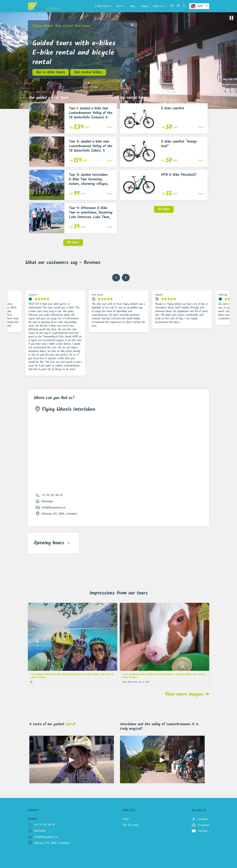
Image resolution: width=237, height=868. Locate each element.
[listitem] (55, 333)
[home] (44, 6)
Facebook (203, 819)
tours (69, 724)
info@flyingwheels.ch (53, 508)
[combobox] (199, 6)
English (197, 6)
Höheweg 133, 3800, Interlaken (59, 514)
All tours (73, 243)
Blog (133, 6)
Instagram (203, 825)
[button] (104, 6)
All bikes (164, 209)
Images (145, 6)
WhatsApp (47, 501)
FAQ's (126, 819)
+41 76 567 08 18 (52, 495)
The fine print (131, 825)
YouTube (202, 831)
